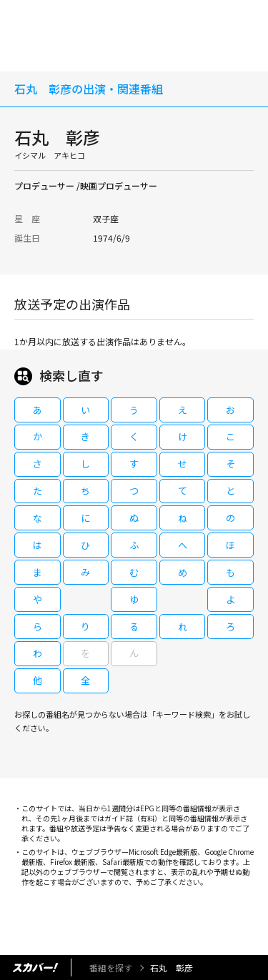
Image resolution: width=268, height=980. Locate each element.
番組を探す (111, 967)
